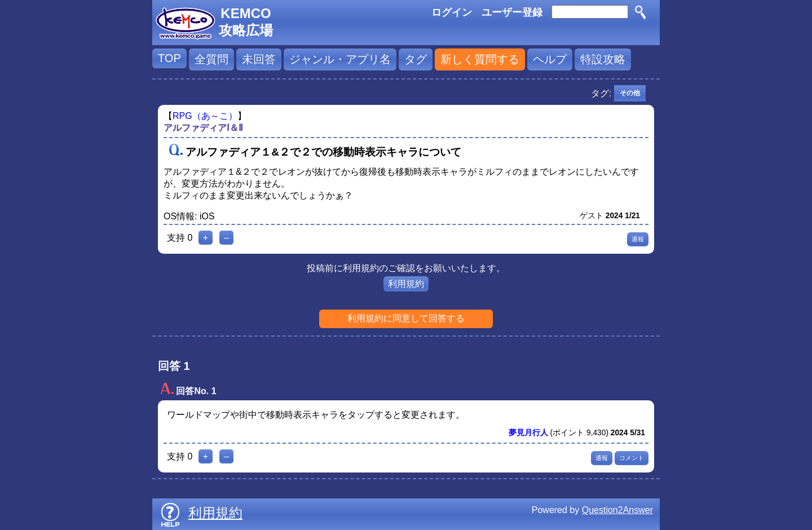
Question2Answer (617, 510)
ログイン (452, 12)
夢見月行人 (528, 433)
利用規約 (406, 284)
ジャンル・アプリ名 (340, 59)
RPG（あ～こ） (205, 116)
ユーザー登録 (512, 12)
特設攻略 (603, 59)
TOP (169, 58)
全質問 (211, 59)
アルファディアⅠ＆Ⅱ (203, 128)
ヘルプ (550, 59)
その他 (630, 93)
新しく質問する (480, 59)
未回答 (259, 59)
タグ (416, 59)
